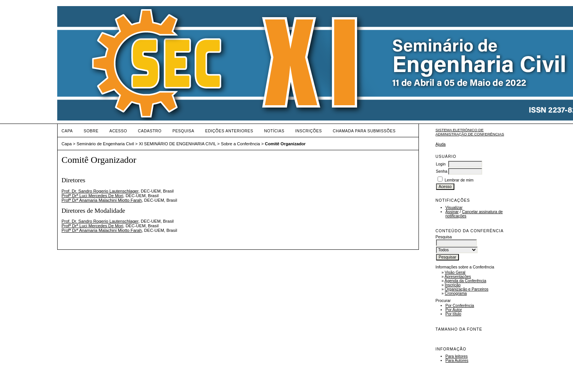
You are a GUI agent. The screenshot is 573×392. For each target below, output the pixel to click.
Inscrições (309, 131)
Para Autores (457, 361)
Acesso (118, 131)
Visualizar (454, 208)
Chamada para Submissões (364, 131)
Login (441, 164)
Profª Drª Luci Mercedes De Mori (92, 196)
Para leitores (457, 356)
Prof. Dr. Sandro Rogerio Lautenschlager (100, 191)
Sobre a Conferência (241, 144)
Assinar (452, 212)
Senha (442, 171)
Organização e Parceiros (467, 289)
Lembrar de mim (459, 180)
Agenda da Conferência (465, 281)
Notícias (274, 131)
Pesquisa (183, 131)
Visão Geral (455, 272)
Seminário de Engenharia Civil (105, 144)
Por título (454, 314)
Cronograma (456, 293)
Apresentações (458, 277)
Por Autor (454, 310)
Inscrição (453, 285)
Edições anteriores (229, 131)
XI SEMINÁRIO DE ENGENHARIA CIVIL (177, 144)
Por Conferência (460, 306)
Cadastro (150, 131)
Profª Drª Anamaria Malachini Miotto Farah (101, 200)
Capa (67, 131)
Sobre (91, 131)
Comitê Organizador (285, 144)
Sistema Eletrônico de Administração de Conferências (470, 132)
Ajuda (441, 144)
